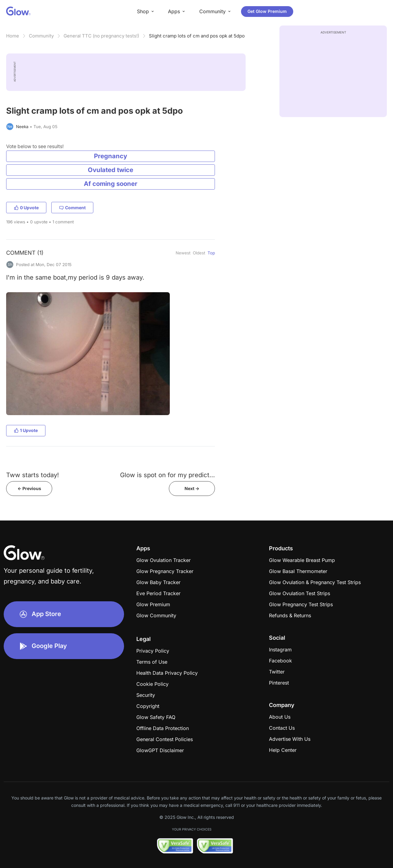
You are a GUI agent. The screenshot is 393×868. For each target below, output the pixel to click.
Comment (72, 208)
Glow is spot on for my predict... (167, 475)
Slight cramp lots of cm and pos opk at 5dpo (197, 36)
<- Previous (29, 488)
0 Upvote (26, 208)
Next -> (192, 488)
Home (13, 36)
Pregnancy (111, 156)
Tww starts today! (33, 475)
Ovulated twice (111, 170)
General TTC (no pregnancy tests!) (101, 36)
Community (41, 36)
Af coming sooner (111, 184)
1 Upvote (26, 430)
